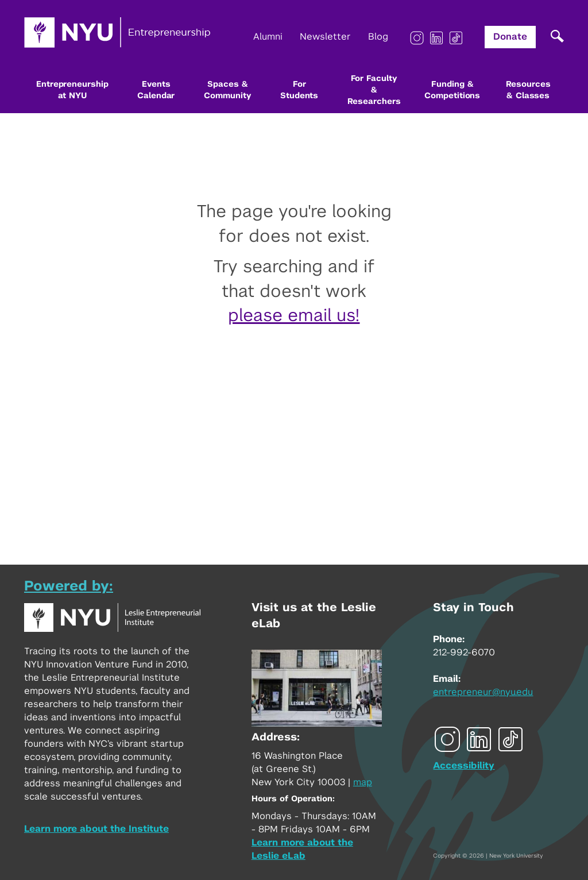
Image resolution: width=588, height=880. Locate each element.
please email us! (294, 316)
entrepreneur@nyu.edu (483, 692)
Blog (378, 37)
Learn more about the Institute (96, 829)
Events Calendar (156, 90)
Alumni (268, 37)
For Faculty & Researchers (374, 90)
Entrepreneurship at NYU (72, 90)
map (363, 782)
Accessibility (464, 766)
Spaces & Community (227, 90)
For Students (299, 90)
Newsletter (325, 37)
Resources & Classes (528, 90)
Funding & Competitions (452, 90)
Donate (510, 37)
